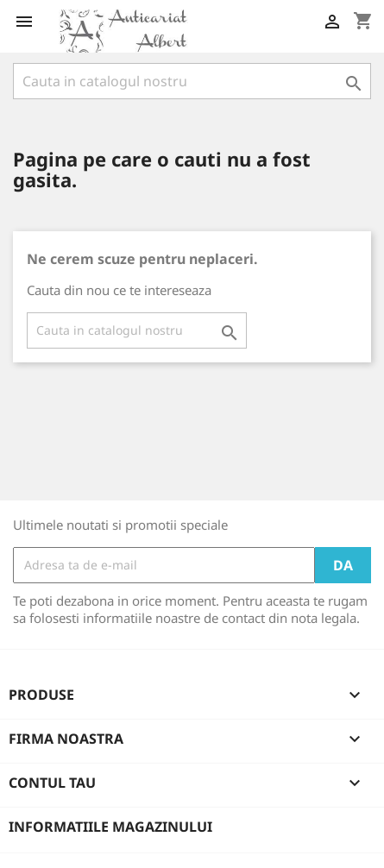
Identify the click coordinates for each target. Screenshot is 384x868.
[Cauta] (192, 81)
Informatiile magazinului (110, 827)
